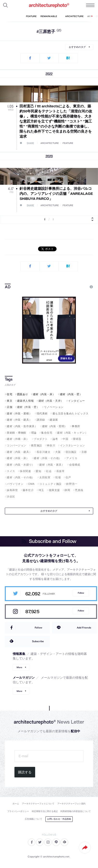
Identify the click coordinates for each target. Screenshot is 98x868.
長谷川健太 (44, 452)
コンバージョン (16, 445)
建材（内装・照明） (55, 426)
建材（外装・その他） (48, 458)
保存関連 (25, 471)
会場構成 (75, 465)
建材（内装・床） (44, 394)
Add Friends (84, 628)
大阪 (58, 452)
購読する (25, 772)
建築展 (54, 420)
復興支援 (54, 490)
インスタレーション (72, 445)
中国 (65, 439)
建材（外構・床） (18, 439)
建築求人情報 (25, 401)
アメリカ (72, 458)
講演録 (41, 420)
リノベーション (54, 407)
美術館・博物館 (16, 433)
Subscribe (38, 641)
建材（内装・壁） (71, 394)
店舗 (10, 407)
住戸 (68, 477)
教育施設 (37, 445)
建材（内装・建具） (19, 452)
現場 (58, 477)
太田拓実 (45, 477)
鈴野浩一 (72, 484)
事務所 (76, 426)
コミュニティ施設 (50, 484)
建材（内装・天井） (51, 401)
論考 (55, 439)
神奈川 (51, 445)
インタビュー (76, 401)
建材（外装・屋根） (19, 413)
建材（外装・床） (18, 458)
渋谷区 (11, 497)
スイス (11, 471)
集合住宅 (47, 433)
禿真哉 (79, 490)
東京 (10, 401)
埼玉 (41, 490)
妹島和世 (12, 490)
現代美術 (42, 413)
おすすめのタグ (77, 47)
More (19, 667)
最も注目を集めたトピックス (71, 413)
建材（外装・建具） (19, 420)
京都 (84, 452)
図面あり (23, 394)
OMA (31, 484)
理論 (34, 433)
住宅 (10, 394)
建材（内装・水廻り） (21, 465)
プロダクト (41, 439)
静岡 (67, 490)
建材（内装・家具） (52, 465)
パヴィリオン (15, 484)
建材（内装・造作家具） (22, 426)
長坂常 (61, 471)
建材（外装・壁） (28, 407)
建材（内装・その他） (21, 477)
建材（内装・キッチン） (72, 433)
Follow (81, 593)
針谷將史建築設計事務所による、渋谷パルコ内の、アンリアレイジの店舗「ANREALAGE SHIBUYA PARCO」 (56, 194)
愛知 (38, 471)
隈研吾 (77, 439)
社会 (49, 471)
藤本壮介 (28, 490)
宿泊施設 (71, 452)
